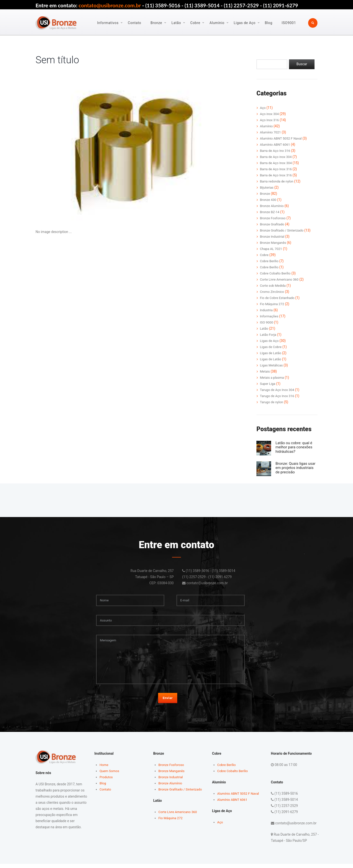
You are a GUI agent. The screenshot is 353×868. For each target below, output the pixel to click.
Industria (267, 310)
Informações (270, 316)
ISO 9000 (267, 322)
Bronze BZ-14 (270, 212)
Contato (135, 23)
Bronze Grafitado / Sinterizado (283, 231)
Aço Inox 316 (270, 120)
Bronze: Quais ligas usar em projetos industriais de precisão (296, 467)
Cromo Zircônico (273, 292)
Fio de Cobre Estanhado (278, 298)
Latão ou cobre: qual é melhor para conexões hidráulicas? (296, 447)
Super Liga (268, 384)
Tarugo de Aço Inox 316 (278, 396)
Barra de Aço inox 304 (277, 157)
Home (104, 769)
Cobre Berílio (270, 261)
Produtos (107, 781)
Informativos (108, 23)
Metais (265, 371)
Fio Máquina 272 (273, 304)
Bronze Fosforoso (273, 218)
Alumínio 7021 (271, 132)
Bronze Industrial (273, 237)
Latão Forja (268, 335)
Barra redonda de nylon (277, 181)
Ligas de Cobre (271, 347)
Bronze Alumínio (272, 206)
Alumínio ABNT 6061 (276, 145)
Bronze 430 (268, 200)
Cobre (195, 23)
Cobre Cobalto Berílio (276, 273)
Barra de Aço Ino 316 (276, 151)
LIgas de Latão (271, 353)
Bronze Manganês (274, 243)
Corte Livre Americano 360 (280, 280)
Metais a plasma (272, 377)
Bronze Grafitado (273, 224)
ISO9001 (289, 23)
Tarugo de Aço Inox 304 (278, 390)
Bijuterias (267, 188)
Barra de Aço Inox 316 (277, 169)
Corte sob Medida (273, 286)
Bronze (157, 23)
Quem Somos (110, 775)
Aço (263, 108)
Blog (269, 23)
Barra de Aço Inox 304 (277, 163)
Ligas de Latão (271, 359)
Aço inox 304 (270, 114)
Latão (176, 23)
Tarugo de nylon (272, 402)
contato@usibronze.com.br (110, 5)
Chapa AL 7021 (271, 249)
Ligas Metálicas (272, 365)
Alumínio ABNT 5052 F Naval (282, 139)
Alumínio (217, 23)
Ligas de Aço (245, 23)
